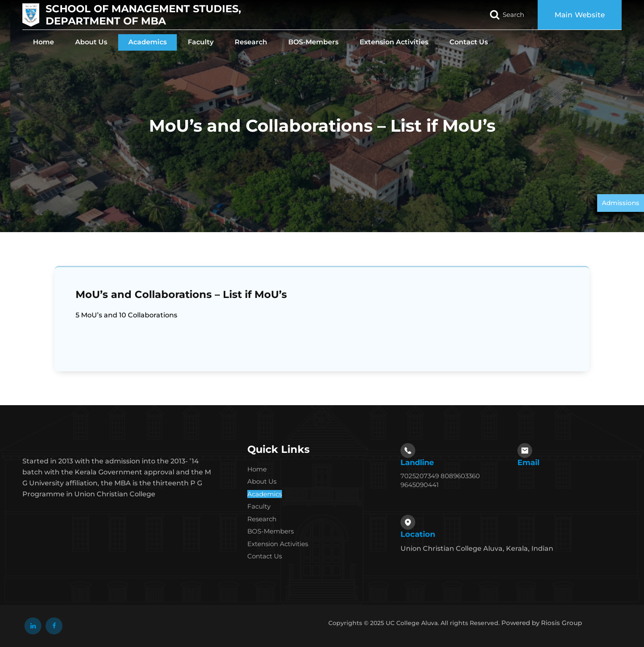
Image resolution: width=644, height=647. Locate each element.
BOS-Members (313, 42)
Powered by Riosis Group (542, 623)
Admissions (621, 203)
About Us (91, 42)
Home (43, 42)
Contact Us (469, 42)
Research (251, 42)
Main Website (580, 15)
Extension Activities (394, 42)
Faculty (201, 42)
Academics (147, 42)
